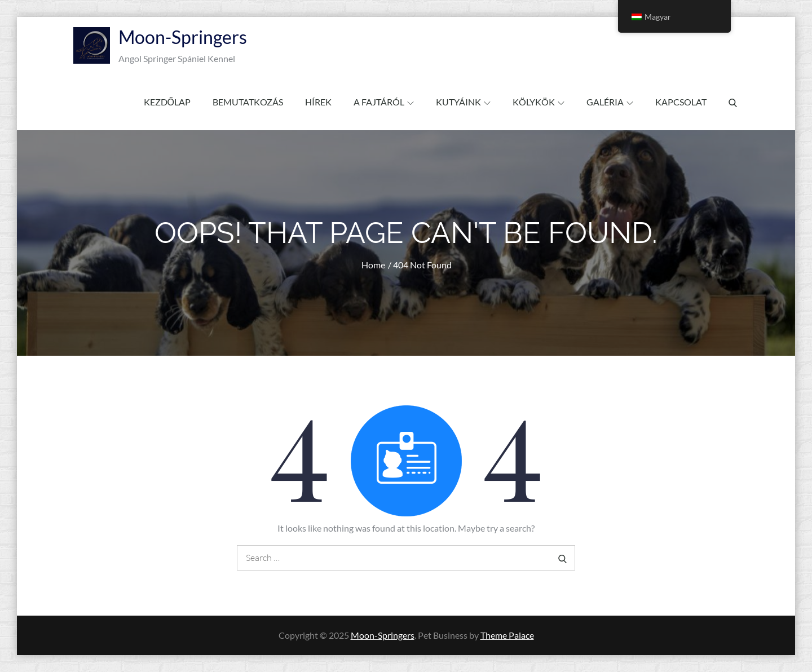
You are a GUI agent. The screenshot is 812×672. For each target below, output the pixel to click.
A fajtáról (384, 102)
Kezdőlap (167, 102)
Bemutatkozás (248, 102)
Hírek (318, 102)
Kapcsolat (681, 102)
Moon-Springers (183, 37)
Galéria (610, 102)
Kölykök (539, 102)
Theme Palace (507, 635)
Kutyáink (463, 102)
